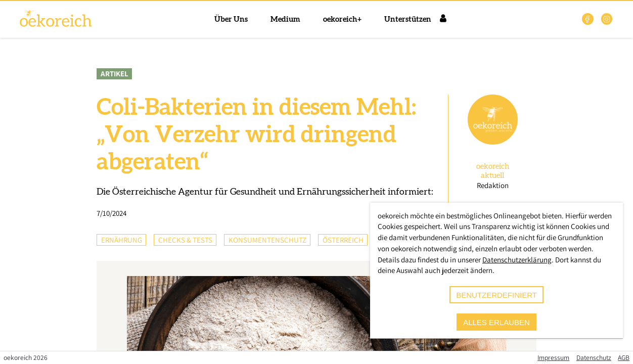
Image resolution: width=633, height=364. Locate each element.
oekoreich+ (342, 19)
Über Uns (231, 19)
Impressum (553, 357)
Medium (285, 19)
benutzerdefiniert (496, 295)
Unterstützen (408, 19)
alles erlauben (496, 322)
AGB (624, 357)
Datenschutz (594, 357)
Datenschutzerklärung (517, 260)
